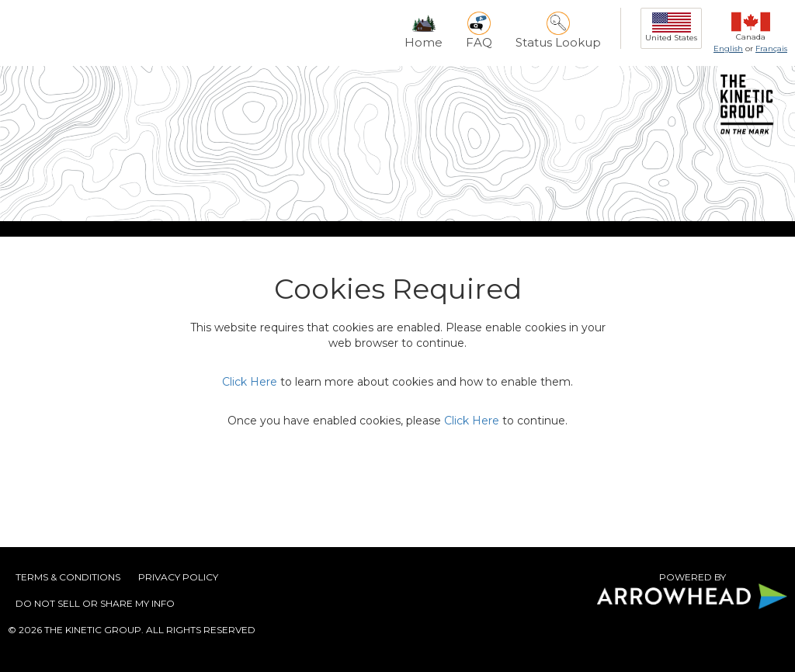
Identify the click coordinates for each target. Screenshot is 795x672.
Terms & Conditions (68, 577)
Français (771, 48)
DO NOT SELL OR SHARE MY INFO (95, 603)
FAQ (479, 31)
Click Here (250, 382)
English (728, 48)
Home (424, 31)
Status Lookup (558, 31)
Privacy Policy (178, 577)
